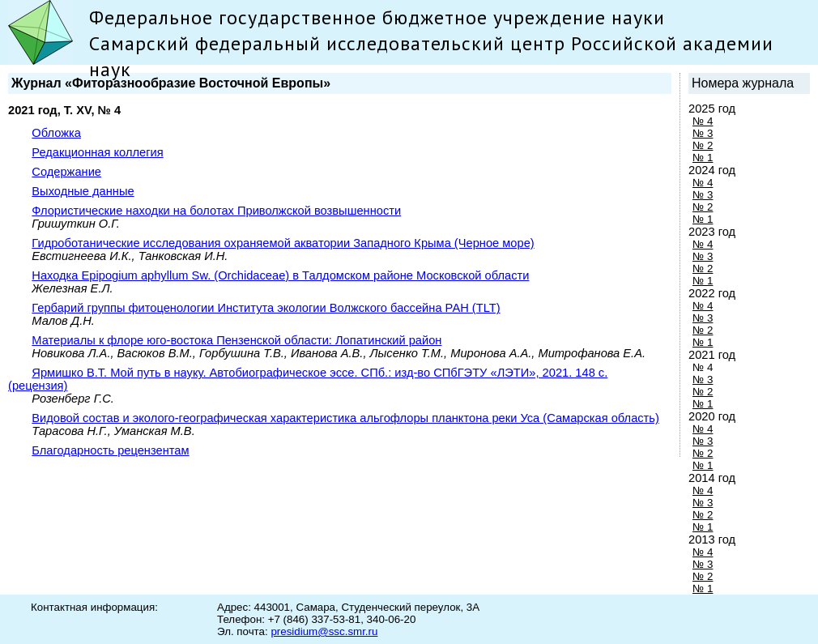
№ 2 (703, 145)
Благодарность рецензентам (110, 450)
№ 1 (703, 158)
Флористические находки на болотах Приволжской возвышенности (216, 211)
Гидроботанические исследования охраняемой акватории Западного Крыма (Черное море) (283, 243)
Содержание (66, 172)
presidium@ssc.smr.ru (324, 631)
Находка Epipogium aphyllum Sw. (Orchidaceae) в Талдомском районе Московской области (280, 275)
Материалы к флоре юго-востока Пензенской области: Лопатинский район (236, 340)
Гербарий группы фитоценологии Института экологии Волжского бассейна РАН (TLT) (266, 308)
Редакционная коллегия (97, 152)
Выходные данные (83, 191)
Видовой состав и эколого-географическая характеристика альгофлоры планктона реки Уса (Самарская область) (345, 418)
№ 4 (703, 121)
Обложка (56, 133)
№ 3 (703, 133)
